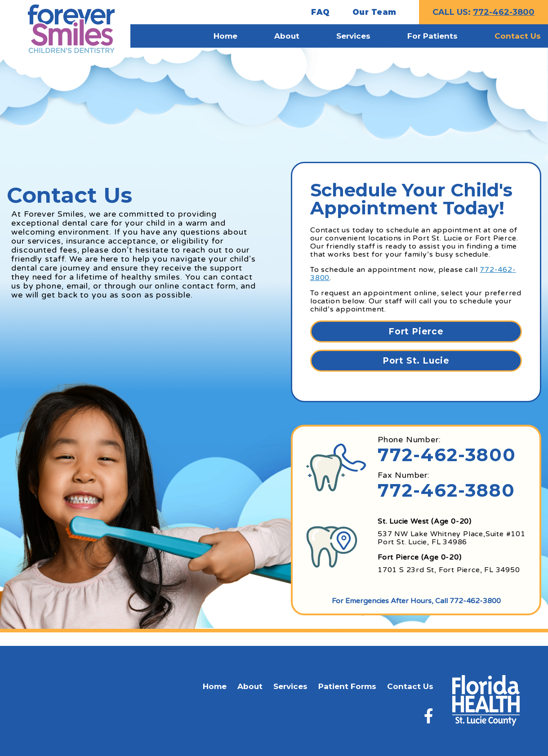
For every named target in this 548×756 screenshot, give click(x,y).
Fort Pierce (416, 331)
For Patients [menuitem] (432, 36)
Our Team (374, 12)
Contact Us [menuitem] (518, 36)
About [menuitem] (287, 36)
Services (290, 686)
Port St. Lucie (416, 361)
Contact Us (410, 686)
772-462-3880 (446, 490)
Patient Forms (347, 686)
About (250, 686)
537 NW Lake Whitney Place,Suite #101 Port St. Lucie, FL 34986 (452, 538)
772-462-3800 (504, 12)
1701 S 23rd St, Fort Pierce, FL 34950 (449, 570)
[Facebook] (429, 716)
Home (215, 686)
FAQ (321, 12)
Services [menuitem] (353, 36)
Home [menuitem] (225, 36)
